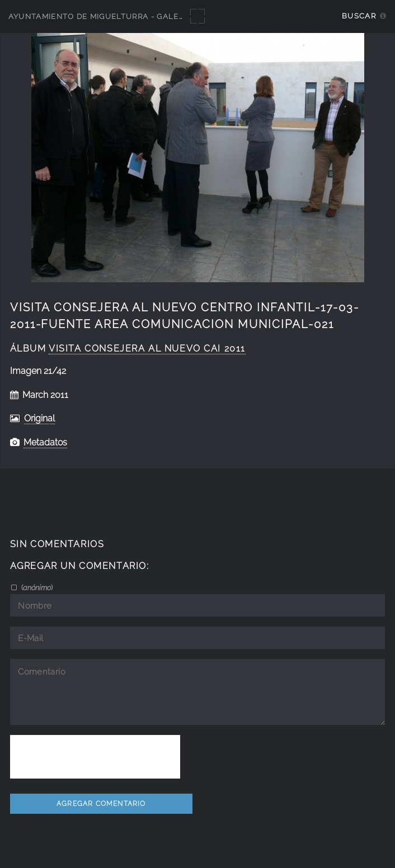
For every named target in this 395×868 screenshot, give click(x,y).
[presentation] (95, 757)
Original (39, 418)
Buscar (359, 16)
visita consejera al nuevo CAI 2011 (147, 348)
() (36, 587)
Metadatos (45, 442)
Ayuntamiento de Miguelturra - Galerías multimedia (130, 16)
